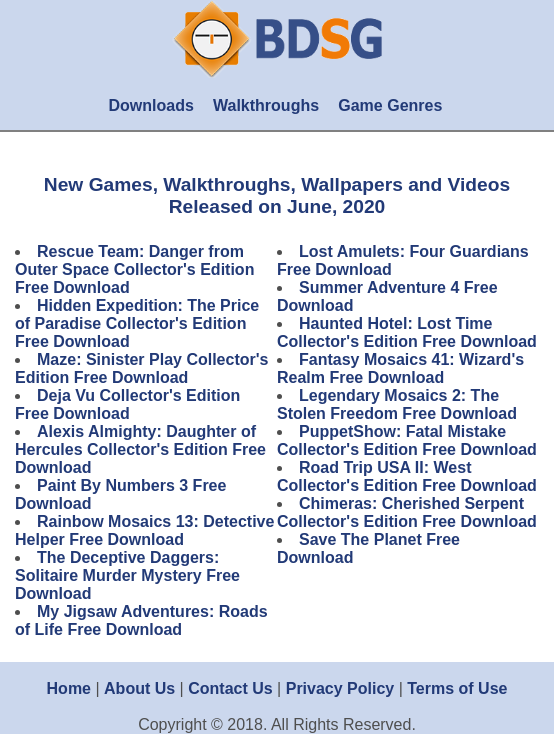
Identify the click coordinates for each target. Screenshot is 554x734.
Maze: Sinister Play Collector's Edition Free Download (141, 368)
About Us (139, 688)
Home (69, 688)
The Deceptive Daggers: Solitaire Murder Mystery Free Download (127, 575)
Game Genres (390, 105)
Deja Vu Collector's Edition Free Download (127, 404)
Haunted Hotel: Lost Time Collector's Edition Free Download (407, 332)
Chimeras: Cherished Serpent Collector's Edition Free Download (407, 512)
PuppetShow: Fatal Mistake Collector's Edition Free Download (407, 440)
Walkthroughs (266, 105)
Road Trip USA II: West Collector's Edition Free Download (407, 476)
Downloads (150, 105)
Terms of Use (457, 688)
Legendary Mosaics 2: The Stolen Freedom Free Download (397, 404)
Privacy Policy (340, 688)
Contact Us (230, 688)
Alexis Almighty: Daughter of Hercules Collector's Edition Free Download (140, 449)
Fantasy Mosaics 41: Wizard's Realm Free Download (400, 368)
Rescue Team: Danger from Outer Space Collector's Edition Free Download (134, 269)
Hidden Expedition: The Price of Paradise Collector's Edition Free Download (137, 323)
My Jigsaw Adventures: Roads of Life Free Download (141, 620)
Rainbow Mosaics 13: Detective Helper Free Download (144, 530)
